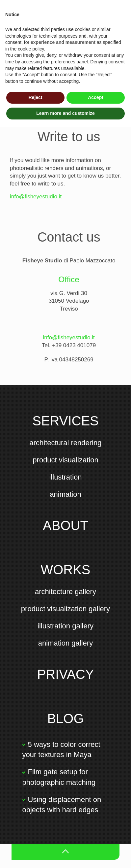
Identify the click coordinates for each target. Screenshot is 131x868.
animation (65, 494)
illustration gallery (65, 626)
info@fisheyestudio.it (36, 197)
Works (65, 570)
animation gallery (65, 643)
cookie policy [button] (31, 49)
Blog (65, 718)
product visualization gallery (65, 609)
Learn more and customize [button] (65, 113)
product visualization (65, 460)
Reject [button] (35, 97)
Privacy (66, 674)
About (65, 525)
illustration (65, 477)
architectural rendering (66, 443)
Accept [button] (96, 97)
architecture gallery (65, 592)
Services (65, 421)
